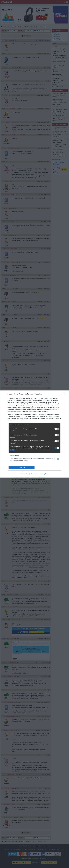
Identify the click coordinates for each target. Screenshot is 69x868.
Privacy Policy (45, 474)
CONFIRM (22, 468)
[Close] (65, 394)
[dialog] (34, 434)
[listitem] (34, 425)
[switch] (57, 429)
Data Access (34, 474)
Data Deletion (24, 474)
